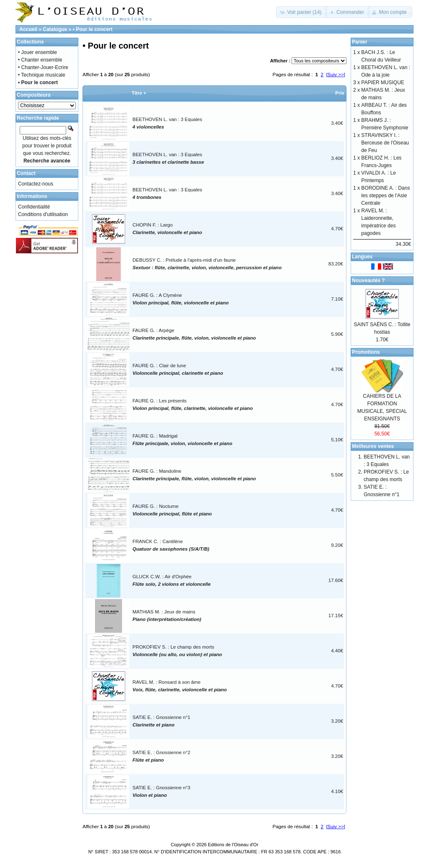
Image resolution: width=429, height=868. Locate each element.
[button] (301, 12)
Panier (360, 42)
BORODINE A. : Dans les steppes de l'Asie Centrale (385, 196)
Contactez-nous (36, 184)
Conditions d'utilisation (43, 214)
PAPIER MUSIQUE (382, 82)
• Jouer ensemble (37, 52)
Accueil (28, 29)
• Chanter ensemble (40, 60)
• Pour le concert (93, 29)
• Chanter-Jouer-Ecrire (43, 67)
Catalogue (55, 29)
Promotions (366, 352)
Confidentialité (34, 207)
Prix (340, 93)
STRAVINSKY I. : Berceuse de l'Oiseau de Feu (385, 143)
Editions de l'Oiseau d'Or (233, 845)
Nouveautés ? (368, 281)
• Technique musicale (42, 75)
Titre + (139, 93)
